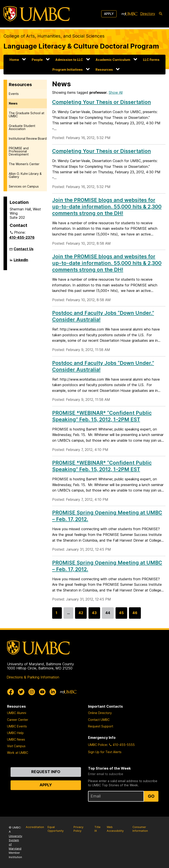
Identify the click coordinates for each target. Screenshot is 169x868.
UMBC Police (97, 745)
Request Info (46, 772)
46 (135, 615)
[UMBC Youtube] (42, 692)
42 (81, 615)
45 (121, 615)
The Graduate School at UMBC (27, 115)
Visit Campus (16, 746)
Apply (109, 14)
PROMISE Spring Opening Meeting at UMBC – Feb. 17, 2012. (107, 566)
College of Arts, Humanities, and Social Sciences (54, 36)
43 (94, 615)
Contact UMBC (99, 720)
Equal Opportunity (56, 829)
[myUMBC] (129, 14)
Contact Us (24, 249)
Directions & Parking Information (33, 677)
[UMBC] (37, 14)
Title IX (97, 829)
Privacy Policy (78, 829)
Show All (116, 92)
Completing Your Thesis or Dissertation (102, 102)
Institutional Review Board (28, 138)
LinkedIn (21, 262)
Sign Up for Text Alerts (105, 752)
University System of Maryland (16, 842)
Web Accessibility (115, 829)
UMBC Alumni (17, 713)
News (13, 103)
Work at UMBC (18, 753)
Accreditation (35, 827)
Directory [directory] (148, 14)
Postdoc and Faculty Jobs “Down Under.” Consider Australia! (103, 366)
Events (14, 94)
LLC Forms (151, 60)
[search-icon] (161, 14)
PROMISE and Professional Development (19, 151)
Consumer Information (140, 829)
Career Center (18, 720)
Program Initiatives (68, 70)
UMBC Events (17, 726)
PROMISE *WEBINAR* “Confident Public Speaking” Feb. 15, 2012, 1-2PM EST (102, 416)
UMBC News (16, 739)
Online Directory (100, 713)
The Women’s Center (24, 164)
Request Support (101, 726)
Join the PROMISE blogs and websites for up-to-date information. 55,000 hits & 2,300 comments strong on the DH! (107, 207)
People (37, 60)
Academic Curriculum (113, 60)
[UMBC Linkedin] (53, 692)
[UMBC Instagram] (32, 692)
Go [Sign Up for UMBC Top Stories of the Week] (151, 796)
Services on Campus (24, 186)
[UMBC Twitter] (21, 692)
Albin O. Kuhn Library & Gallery (25, 175)
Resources (104, 70)
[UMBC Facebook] (11, 692)
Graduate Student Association (22, 127)
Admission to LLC (69, 60)
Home (14, 60)
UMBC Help (15, 733)
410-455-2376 (22, 237)
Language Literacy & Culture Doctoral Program (81, 46)
